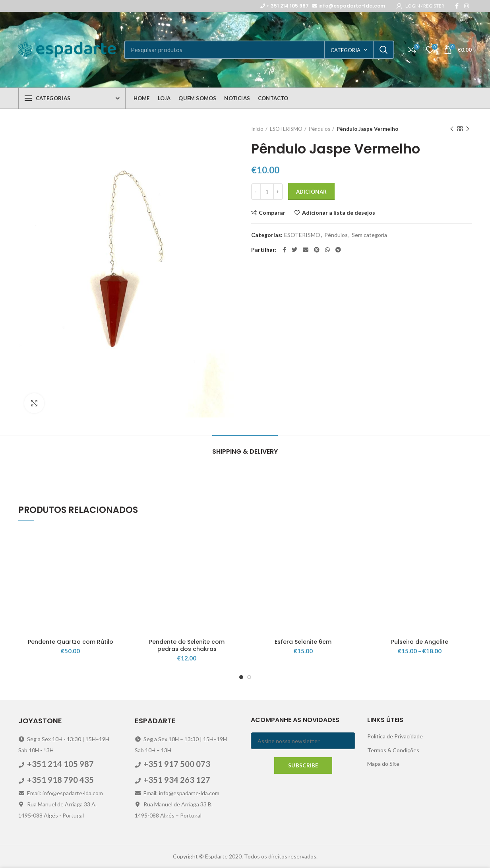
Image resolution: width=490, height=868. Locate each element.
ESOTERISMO (286, 129)
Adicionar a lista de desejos (339, 213)
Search (383, 50)
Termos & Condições (393, 750)
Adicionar (312, 192)
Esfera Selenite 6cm (303, 642)
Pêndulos (320, 129)
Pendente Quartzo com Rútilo (71, 642)
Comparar (272, 213)
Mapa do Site (383, 764)
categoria (346, 50)
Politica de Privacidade (395, 736)
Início (257, 129)
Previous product (452, 129)
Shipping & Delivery (245, 451)
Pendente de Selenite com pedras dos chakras (187, 645)
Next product (468, 129)
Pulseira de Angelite (420, 642)
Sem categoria (369, 235)
